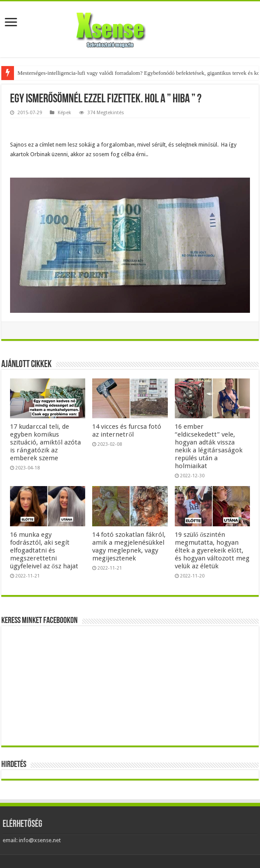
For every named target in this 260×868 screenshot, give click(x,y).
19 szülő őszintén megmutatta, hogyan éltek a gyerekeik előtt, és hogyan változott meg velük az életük (212, 550)
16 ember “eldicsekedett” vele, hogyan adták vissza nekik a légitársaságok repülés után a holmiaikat (209, 446)
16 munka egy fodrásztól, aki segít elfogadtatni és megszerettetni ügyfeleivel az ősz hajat (44, 550)
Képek (64, 113)
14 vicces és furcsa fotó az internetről (127, 430)
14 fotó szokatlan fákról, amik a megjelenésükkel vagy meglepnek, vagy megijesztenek (129, 546)
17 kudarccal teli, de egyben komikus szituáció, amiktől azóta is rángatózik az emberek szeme (45, 442)
